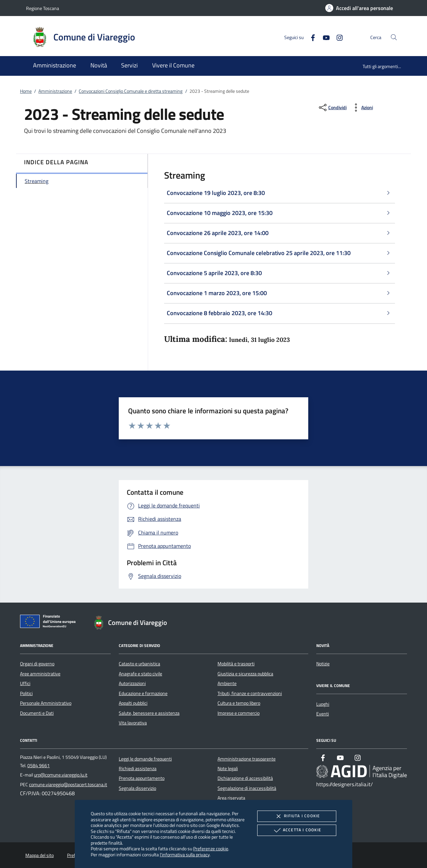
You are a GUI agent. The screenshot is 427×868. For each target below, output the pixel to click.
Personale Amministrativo (46, 703)
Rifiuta (297, 816)
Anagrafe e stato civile (140, 674)
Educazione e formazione (143, 693)
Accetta (297, 830)
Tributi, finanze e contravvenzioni (250, 693)
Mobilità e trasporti (236, 664)
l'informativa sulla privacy (185, 854)
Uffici (25, 683)
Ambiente (227, 683)
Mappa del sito (40, 855)
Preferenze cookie (211, 848)
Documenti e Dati (37, 713)
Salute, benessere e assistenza (149, 713)
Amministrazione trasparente (247, 759)
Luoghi (323, 704)
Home (26, 91)
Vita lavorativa (133, 723)
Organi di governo (37, 664)
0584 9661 (39, 766)
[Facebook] (310, 37)
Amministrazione (55, 91)
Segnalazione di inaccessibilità (247, 788)
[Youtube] (324, 37)
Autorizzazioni (132, 683)
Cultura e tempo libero (239, 703)
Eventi (323, 714)
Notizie (323, 664)
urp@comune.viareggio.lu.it (61, 775)
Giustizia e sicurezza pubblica (245, 674)
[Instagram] (337, 37)
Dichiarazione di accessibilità (245, 778)
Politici (26, 693)
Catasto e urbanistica (139, 664)
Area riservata (231, 798)
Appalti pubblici (133, 703)
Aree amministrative (40, 674)
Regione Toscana (43, 8)
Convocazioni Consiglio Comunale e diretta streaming (131, 91)
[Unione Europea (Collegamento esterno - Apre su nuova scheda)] (50, 623)
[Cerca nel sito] (394, 37)
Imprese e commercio (239, 713)
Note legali (228, 769)
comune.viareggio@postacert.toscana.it (68, 785)
